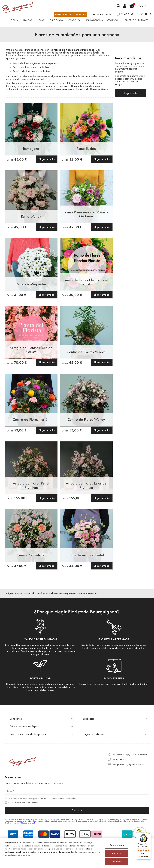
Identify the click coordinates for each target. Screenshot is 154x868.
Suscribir (77, 810)
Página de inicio (14, 593)
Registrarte (131, 93)
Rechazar (117, 853)
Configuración (117, 845)
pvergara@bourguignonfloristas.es (128, 764)
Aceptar (117, 861)
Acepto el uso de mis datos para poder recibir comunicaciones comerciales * (43, 798)
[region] (77, 853)
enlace (26, 855)
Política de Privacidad (27, 823)
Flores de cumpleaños (37, 593)
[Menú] (149, 834)
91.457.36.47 (127, 14)
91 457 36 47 (119, 760)
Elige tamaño (47, 159)
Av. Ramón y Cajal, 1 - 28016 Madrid (130, 755)
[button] (144, 6)
